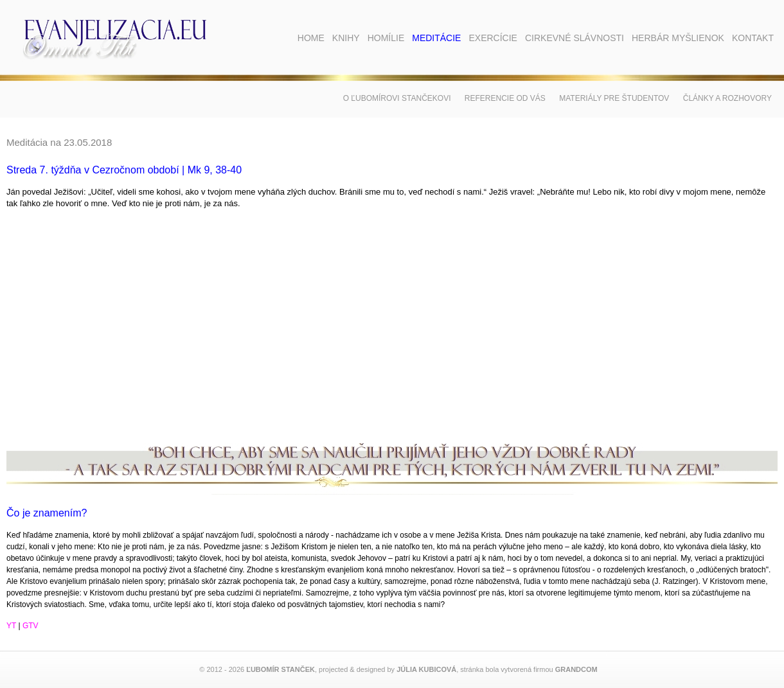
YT (11, 626)
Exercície (493, 38)
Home (311, 38)
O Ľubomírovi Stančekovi (397, 98)
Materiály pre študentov (614, 98)
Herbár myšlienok (678, 38)
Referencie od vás (505, 98)
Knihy (346, 38)
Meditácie (436, 38)
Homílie (386, 38)
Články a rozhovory (727, 98)
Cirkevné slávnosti (575, 38)
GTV (31, 626)
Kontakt (753, 38)
